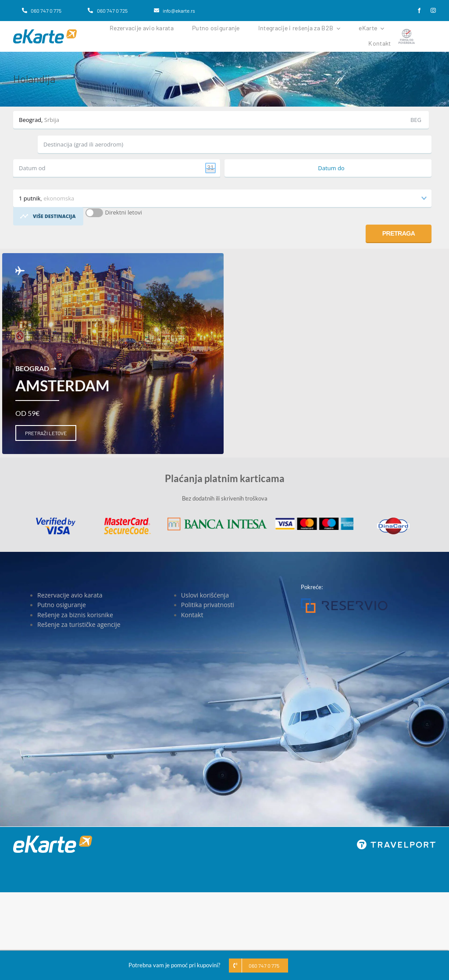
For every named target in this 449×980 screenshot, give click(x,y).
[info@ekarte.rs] (175, 11)
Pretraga (399, 233)
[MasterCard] (127, 520)
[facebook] (419, 11)
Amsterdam (62, 385)
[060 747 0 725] (107, 11)
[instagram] (433, 11)
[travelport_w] (396, 842)
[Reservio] (344, 601)
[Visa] (56, 520)
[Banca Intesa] (217, 520)
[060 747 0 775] (42, 11)
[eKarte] (45, 32)
